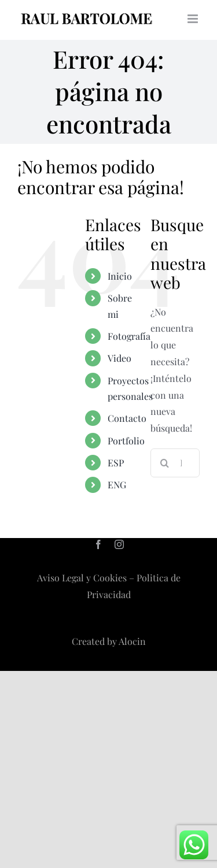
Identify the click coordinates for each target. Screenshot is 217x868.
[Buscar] (165, 463)
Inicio (120, 276)
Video (119, 358)
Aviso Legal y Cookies (82, 578)
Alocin (132, 641)
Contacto (127, 418)
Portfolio (126, 441)
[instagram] (119, 544)
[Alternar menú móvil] (194, 19)
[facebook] (98, 544)
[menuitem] (120, 463)
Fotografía (129, 336)
